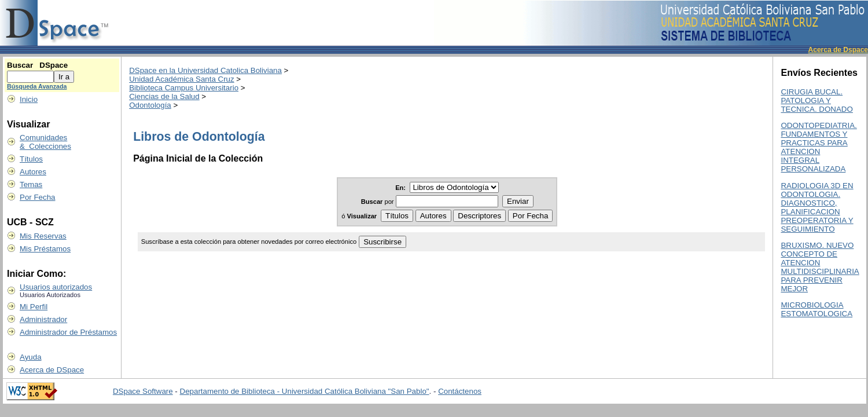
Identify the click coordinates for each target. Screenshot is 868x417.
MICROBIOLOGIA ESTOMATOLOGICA (816, 309)
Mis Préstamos (45, 249)
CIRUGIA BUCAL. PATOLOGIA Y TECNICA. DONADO (816, 100)
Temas (31, 184)
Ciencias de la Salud (164, 96)
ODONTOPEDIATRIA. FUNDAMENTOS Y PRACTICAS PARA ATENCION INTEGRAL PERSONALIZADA (819, 147)
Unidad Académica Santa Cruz (182, 79)
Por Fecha (38, 197)
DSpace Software (143, 391)
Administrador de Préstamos (68, 332)
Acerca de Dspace (838, 50)
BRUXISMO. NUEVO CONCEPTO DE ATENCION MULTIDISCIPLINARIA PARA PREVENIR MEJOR (820, 267)
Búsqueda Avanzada (37, 86)
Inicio (29, 99)
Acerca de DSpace (52, 370)
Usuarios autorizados (56, 287)
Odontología (150, 105)
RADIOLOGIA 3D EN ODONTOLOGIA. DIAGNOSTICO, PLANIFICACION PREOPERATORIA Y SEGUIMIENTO (817, 207)
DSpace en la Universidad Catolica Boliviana (205, 70)
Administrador (43, 319)
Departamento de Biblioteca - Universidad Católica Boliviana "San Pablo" (305, 391)
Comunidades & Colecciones (45, 142)
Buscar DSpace (37, 65)
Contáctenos (460, 391)
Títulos (31, 159)
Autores (33, 172)
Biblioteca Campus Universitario (184, 88)
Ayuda (31, 357)
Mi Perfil (34, 307)
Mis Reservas (43, 236)
